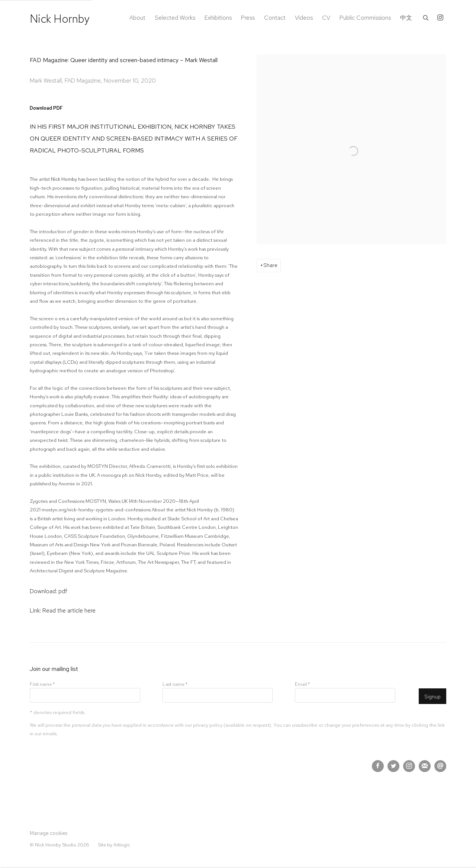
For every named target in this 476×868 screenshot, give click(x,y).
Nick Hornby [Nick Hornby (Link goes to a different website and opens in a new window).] (64, 179)
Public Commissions (365, 18)
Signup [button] (432, 697)
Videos (304, 18)
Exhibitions (218, 18)
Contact (275, 18)
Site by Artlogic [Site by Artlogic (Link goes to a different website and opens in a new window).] (114, 845)
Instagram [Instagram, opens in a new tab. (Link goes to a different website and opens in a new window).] (440, 18)
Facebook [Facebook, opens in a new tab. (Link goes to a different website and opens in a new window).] (378, 766)
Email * (302, 684)
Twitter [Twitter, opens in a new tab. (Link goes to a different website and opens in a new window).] (393, 766)
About (137, 18)
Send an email (440, 766)
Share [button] (270, 265)
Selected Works (175, 18)
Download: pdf (48, 591)
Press (248, 18)
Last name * (175, 684)
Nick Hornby (60, 19)
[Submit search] (426, 17)
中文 (406, 18)
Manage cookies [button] (49, 833)
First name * (42, 684)
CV (326, 18)
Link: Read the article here (63, 610)
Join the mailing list (425, 766)
